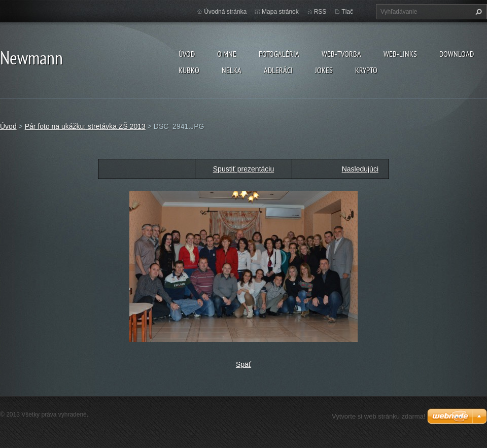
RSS (320, 12)
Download (457, 54)
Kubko (189, 70)
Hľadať (477, 12)
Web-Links (400, 54)
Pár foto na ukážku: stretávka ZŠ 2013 (85, 126)
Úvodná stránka (225, 12)
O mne (227, 54)
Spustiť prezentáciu (243, 169)
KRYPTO (366, 70)
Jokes (324, 70)
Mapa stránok (280, 12)
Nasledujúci (360, 169)
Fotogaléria (279, 54)
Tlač (347, 12)
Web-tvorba (341, 54)
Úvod (187, 54)
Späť (243, 364)
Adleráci (278, 70)
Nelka (232, 70)
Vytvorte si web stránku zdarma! (378, 416)
